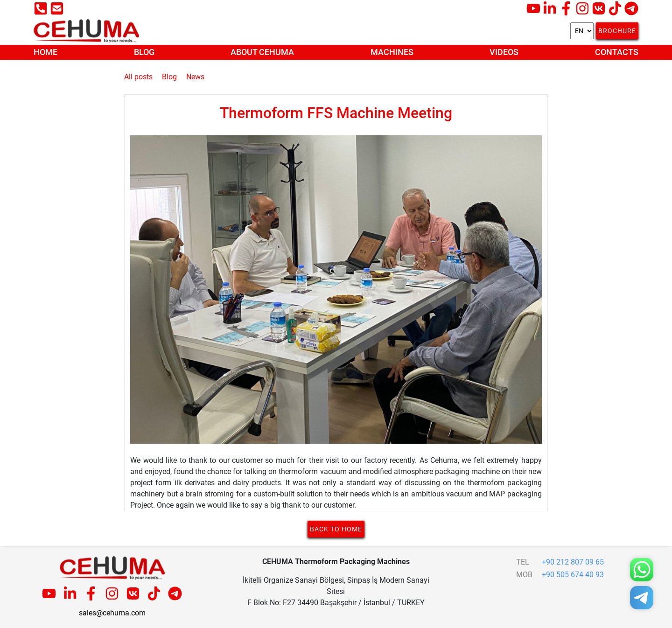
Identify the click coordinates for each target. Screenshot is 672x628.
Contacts (617, 52)
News (195, 77)
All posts (138, 77)
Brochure (617, 31)
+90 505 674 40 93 (573, 575)
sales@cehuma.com (112, 613)
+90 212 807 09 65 (573, 562)
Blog (144, 52)
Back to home (336, 529)
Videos (504, 52)
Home (45, 52)
